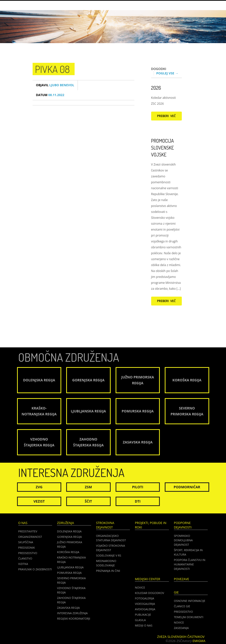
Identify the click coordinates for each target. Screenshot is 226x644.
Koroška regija (68, 552)
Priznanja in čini (108, 571)
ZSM (88, 487)
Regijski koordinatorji (74, 619)
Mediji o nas (144, 625)
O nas (23, 523)
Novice (140, 587)
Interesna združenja (72, 613)
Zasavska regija (68, 608)
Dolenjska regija (69, 531)
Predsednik (27, 548)
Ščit (88, 501)
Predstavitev (28, 531)
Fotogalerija (144, 598)
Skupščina (26, 542)
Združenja (65, 523)
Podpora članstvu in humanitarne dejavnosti (190, 564)
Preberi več (166, 116)
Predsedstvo (28, 553)
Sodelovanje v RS (109, 555)
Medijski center (147, 579)
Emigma (199, 641)
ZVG (39, 487)
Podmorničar (187, 487)
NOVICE (179, 622)
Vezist (39, 501)
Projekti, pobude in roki (151, 525)
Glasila (140, 620)
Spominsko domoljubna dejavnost (183, 540)
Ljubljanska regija (70, 567)
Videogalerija (145, 604)
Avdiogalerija (145, 609)
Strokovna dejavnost (105, 525)
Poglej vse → (167, 73)
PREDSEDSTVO (183, 612)
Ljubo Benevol (55, 85)
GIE (176, 592)
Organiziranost (30, 537)
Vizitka (23, 564)
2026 (156, 88)
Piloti (138, 487)
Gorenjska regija (69, 537)
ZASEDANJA (181, 628)
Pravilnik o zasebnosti (35, 569)
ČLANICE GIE (182, 606)
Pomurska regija (69, 573)
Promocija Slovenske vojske (163, 148)
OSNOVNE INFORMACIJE (190, 601)
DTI (138, 501)
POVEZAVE (182, 579)
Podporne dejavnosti (183, 525)
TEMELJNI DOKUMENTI (189, 617)
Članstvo (25, 558)
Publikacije (143, 615)
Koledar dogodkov (149, 593)
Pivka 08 (52, 69)
